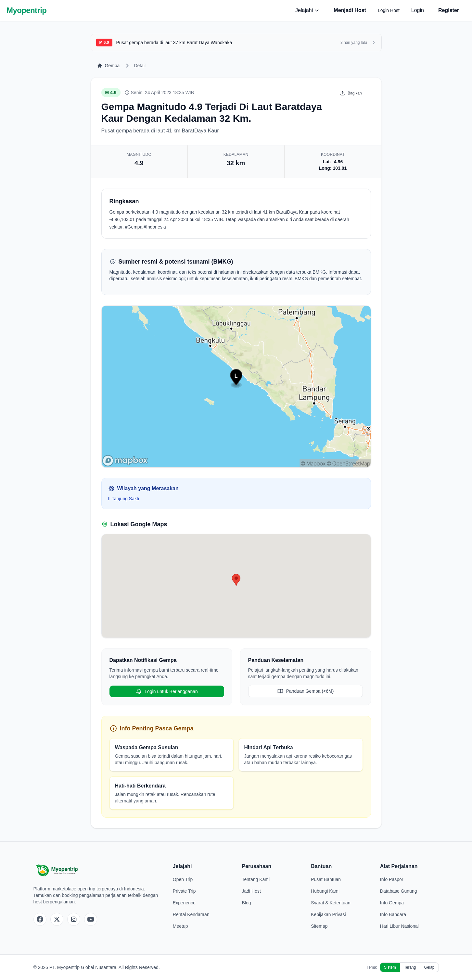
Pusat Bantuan (326, 879)
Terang (410, 967)
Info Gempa (392, 903)
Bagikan (351, 93)
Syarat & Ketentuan (331, 903)
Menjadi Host (350, 10)
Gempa (108, 66)
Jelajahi (307, 10)
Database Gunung (399, 891)
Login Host (389, 10)
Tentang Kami (256, 879)
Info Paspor (392, 879)
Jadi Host (251, 891)
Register (449, 10)
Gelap (429, 967)
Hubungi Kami (325, 891)
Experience (184, 903)
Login (418, 10)
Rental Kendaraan (191, 914)
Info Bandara (393, 914)
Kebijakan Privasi (328, 914)
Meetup (180, 926)
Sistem (390, 967)
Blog (246, 903)
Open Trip (183, 879)
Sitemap (319, 926)
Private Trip (184, 891)
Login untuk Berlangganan (166, 691)
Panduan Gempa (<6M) (306, 691)
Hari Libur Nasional (399, 926)
